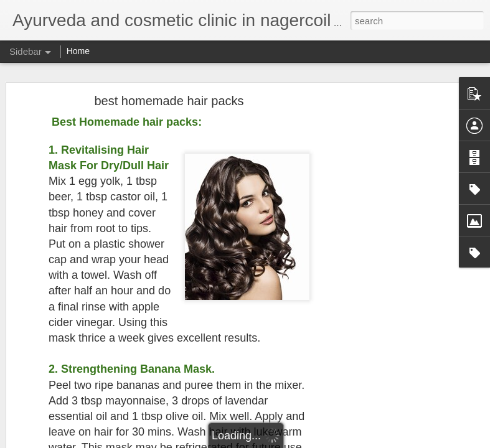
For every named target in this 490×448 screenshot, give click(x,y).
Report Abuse (320, 441)
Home (78, 51)
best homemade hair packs (169, 83)
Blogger (284, 441)
